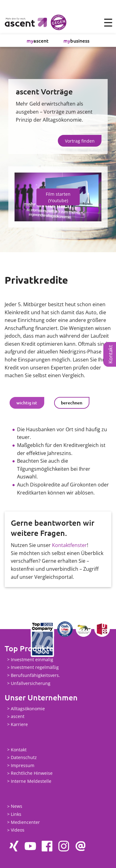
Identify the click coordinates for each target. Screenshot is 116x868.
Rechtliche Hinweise (32, 773)
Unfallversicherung (31, 683)
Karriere (19, 724)
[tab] (27, 403)
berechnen (72, 403)
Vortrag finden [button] (80, 141)
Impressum (23, 765)
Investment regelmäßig (35, 668)
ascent (38, 40)
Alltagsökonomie (28, 709)
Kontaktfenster (69, 545)
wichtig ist (27, 403)
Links (16, 814)
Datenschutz (24, 758)
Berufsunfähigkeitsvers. (35, 675)
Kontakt (110, 354)
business (76, 40)
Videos (18, 830)
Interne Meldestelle (31, 781)
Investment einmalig (32, 659)
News (17, 806)
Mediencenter (25, 822)
